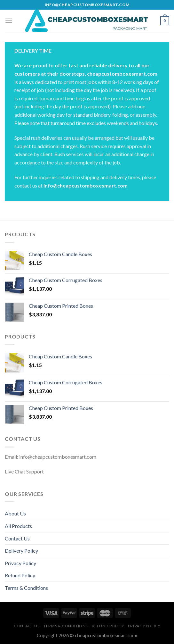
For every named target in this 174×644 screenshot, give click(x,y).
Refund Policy (20, 575)
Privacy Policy (20, 563)
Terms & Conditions (26, 588)
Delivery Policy (21, 551)
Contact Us (17, 538)
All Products (18, 526)
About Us (15, 513)
